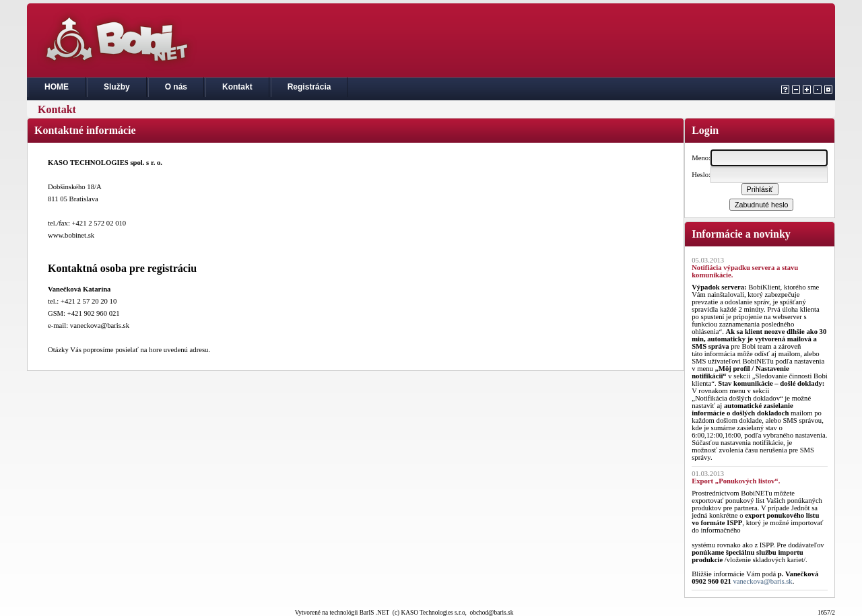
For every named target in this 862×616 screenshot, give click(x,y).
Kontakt (237, 87)
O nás (176, 87)
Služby (117, 87)
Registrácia (309, 87)
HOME (57, 87)
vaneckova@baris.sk (762, 581)
